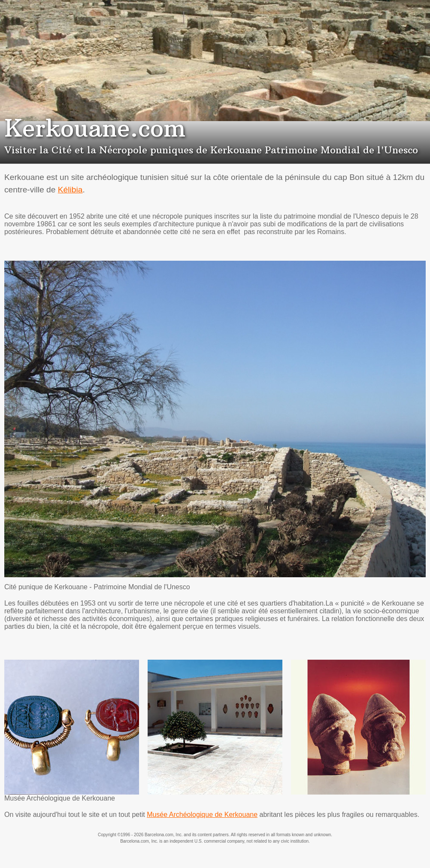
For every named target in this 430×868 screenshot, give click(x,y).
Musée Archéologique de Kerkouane (202, 815)
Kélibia (70, 190)
